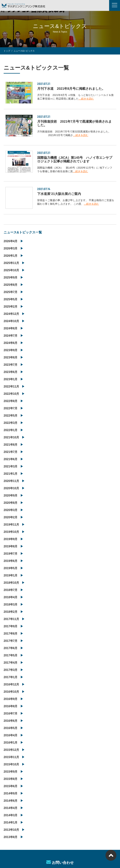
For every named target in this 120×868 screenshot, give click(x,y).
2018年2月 (11, 612)
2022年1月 (11, 430)
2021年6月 (11, 459)
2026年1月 (11, 256)
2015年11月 (11, 757)
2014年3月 (11, 815)
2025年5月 (11, 299)
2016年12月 (11, 684)
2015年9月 (11, 772)
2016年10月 (11, 692)
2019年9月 (11, 539)
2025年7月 (11, 292)
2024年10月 (11, 321)
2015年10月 (11, 764)
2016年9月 (11, 699)
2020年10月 (11, 488)
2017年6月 (11, 648)
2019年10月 (11, 532)
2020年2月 (11, 517)
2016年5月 (11, 728)
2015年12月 (11, 750)
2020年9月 (11, 495)
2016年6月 (11, 721)
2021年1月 (11, 474)
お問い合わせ (60, 862)
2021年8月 (11, 445)
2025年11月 (11, 263)
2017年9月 (11, 626)
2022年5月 (11, 416)
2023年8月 (11, 357)
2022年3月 (11, 423)
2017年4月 (11, 663)
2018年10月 (11, 583)
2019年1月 (11, 575)
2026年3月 (11, 248)
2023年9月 (11, 350)
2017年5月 (11, 655)
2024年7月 (11, 336)
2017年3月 (11, 670)
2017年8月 (11, 634)
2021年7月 (11, 452)
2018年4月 (11, 597)
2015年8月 (11, 779)
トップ (7, 51)
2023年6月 (11, 372)
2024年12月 (11, 314)
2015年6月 (11, 786)
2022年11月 (11, 386)
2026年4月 (11, 241)
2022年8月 (11, 401)
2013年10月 (11, 830)
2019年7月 (11, 554)
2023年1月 (11, 379)
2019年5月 (11, 568)
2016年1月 (11, 743)
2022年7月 (11, 408)
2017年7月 (11, 641)
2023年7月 (11, 365)
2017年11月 (11, 619)
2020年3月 (11, 510)
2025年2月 (11, 307)
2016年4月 (11, 735)
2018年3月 (11, 604)
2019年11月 (11, 525)
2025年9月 (11, 277)
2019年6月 (11, 561)
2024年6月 (11, 343)
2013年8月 (11, 837)
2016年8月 (11, 706)
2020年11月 (11, 481)
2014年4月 (11, 808)
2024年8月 (11, 328)
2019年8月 (11, 546)
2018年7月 (11, 590)
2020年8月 (11, 503)
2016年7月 (11, 713)
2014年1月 (11, 822)
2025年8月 (11, 285)
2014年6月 (11, 801)
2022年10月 (11, 394)
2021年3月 (11, 466)
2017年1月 (11, 677)
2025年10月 (11, 270)
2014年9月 (11, 793)
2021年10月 (11, 437)
